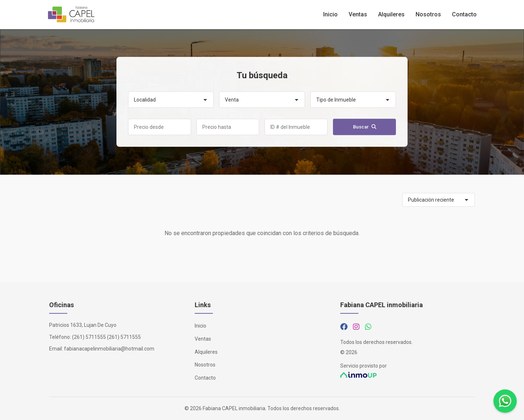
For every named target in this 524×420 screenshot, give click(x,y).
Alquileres (391, 14)
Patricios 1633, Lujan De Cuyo (83, 325)
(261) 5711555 (89, 337)
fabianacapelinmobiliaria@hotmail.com (109, 349)
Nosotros (428, 14)
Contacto (464, 14)
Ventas (358, 14)
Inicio (330, 14)
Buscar (365, 127)
